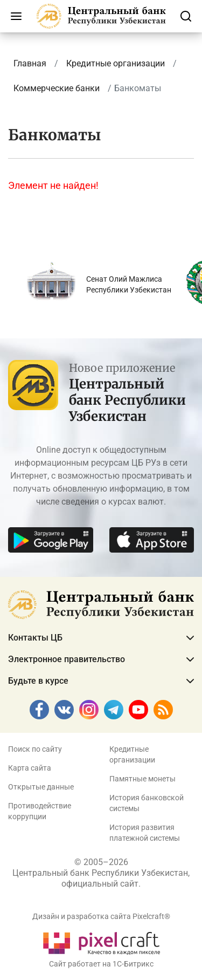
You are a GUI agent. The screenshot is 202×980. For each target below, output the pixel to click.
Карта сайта (30, 768)
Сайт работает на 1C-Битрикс (101, 964)
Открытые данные (41, 787)
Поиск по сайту (35, 749)
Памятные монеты (142, 779)
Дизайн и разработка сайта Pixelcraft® (101, 916)
